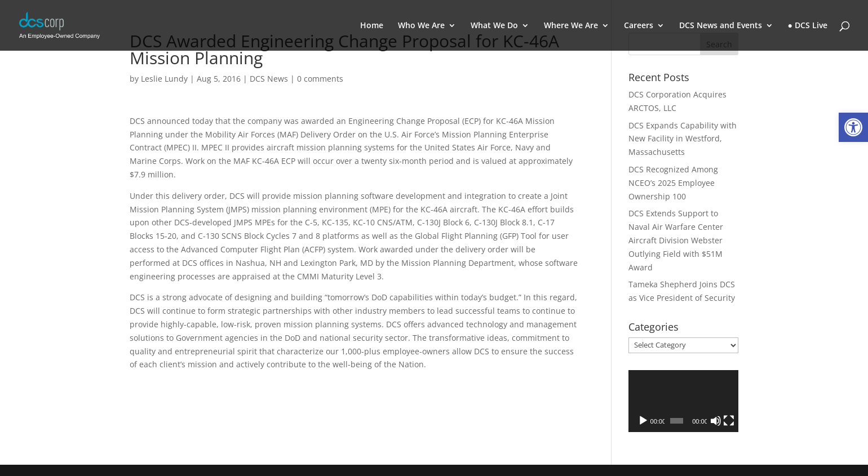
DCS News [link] (269, 79)
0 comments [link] (320, 79)
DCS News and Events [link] (721, 26)
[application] (683, 401)
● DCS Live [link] (808, 26)
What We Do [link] (494, 26)
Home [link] (372, 26)
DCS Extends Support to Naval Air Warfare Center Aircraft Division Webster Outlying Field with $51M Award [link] (676, 240)
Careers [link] (639, 26)
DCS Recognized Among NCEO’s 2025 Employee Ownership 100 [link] (673, 183)
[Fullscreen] (729, 421)
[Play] (643, 421)
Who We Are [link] (421, 26)
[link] (853, 127)
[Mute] (716, 421)
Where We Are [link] (571, 26)
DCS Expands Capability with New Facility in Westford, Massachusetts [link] (683, 139)
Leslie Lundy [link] (164, 79)
